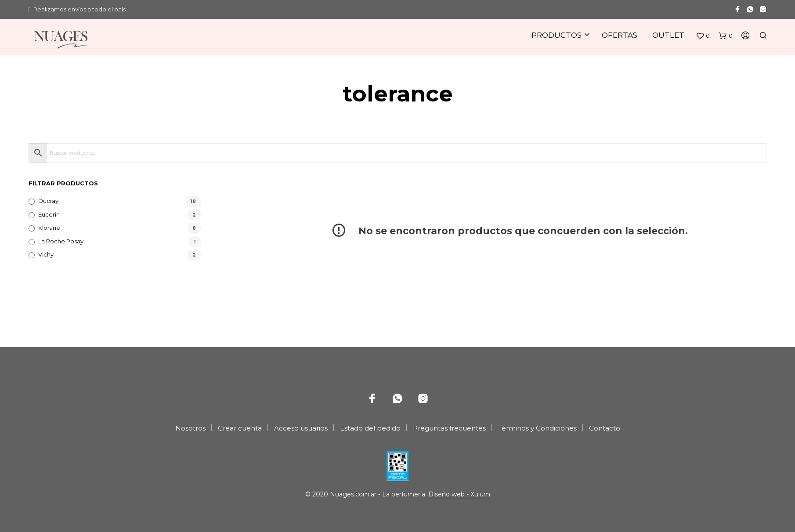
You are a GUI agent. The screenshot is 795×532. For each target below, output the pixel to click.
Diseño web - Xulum (459, 495)
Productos (556, 35)
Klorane (49, 228)
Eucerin (49, 214)
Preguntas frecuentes (449, 428)
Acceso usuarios (301, 428)
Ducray (48, 201)
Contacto (605, 428)
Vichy (46, 254)
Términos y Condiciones (537, 428)
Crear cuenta (240, 428)
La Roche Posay (61, 241)
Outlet (668, 35)
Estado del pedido (370, 428)
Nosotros (190, 428)
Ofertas (620, 35)
